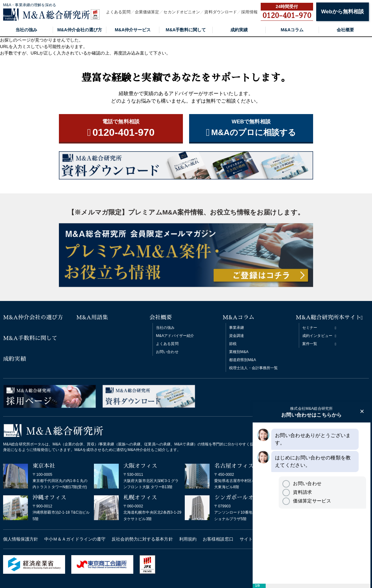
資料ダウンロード (221, 12)
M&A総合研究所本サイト (328, 317)
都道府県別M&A (243, 360)
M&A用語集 (92, 317)
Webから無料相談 (343, 12)
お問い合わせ (167, 352)
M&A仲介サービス (133, 30)
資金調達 (237, 336)
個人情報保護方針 (21, 539)
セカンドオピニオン (182, 12)
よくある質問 (118, 12)
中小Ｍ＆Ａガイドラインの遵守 (75, 539)
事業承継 (237, 328)
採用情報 (249, 12)
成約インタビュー (317, 336)
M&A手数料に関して (186, 30)
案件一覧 (310, 344)
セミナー (310, 328)
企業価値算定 (147, 12)
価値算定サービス (307, 501)
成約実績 (239, 30)
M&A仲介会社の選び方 (80, 30)
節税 (233, 344)
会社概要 (345, 30)
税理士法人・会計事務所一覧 (253, 368)
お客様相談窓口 (218, 539)
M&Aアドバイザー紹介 (175, 336)
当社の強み (26, 30)
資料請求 (297, 492)
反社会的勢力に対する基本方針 (142, 539)
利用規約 (188, 539)
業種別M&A (239, 352)
